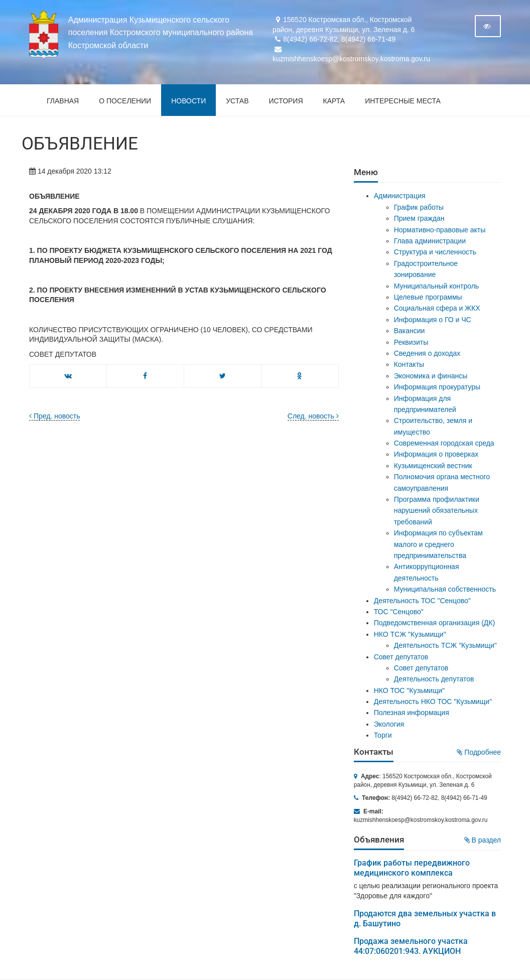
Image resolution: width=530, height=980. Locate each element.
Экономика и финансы (431, 376)
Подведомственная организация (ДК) (434, 623)
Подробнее (479, 752)
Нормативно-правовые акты (440, 230)
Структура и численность (435, 252)
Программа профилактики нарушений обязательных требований (437, 511)
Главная (63, 101)
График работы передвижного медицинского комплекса (412, 868)
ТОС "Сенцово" (399, 612)
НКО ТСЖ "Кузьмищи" (410, 634)
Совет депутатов (401, 657)
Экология (389, 724)
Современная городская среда (444, 443)
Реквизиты (411, 342)
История (286, 101)
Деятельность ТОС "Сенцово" (422, 601)
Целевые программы (428, 297)
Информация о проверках (436, 454)
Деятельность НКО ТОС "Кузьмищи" (433, 702)
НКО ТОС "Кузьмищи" (409, 690)
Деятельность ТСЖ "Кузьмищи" (445, 645)
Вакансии (410, 331)
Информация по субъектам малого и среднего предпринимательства (438, 544)
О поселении (125, 101)
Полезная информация (412, 713)
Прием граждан (419, 218)
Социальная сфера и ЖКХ (437, 308)
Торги (383, 735)
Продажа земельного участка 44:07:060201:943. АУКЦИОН (411, 946)
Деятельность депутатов (434, 679)
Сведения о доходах (427, 353)
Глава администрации (430, 241)
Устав (237, 101)
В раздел (483, 840)
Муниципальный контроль (436, 286)
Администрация (400, 196)
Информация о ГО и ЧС (433, 320)
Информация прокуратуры (437, 387)
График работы (419, 207)
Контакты (409, 364)
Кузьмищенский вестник (433, 466)
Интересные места (403, 101)
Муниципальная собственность (445, 589)
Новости (188, 101)
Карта (334, 101)
